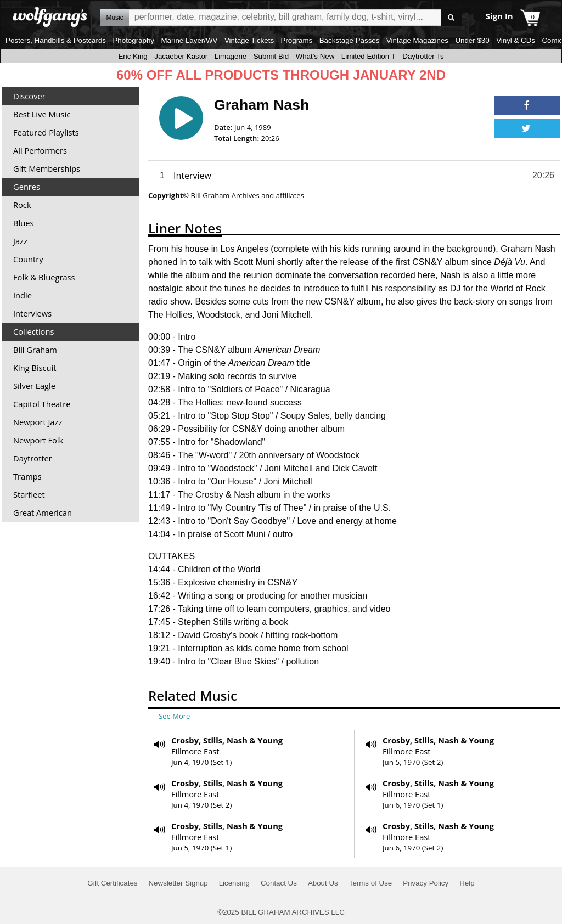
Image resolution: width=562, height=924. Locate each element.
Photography (133, 40)
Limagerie (231, 56)
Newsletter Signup (178, 883)
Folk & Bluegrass (44, 277)
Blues (23, 223)
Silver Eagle (34, 386)
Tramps (27, 476)
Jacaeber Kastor (181, 56)
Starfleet (29, 494)
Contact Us (279, 883)
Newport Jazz (38, 422)
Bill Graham (35, 350)
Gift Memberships (47, 168)
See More (174, 716)
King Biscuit (35, 368)
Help (467, 883)
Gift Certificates (112, 883)
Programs (297, 40)
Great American (43, 512)
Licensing (234, 883)
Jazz (20, 241)
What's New (315, 56)
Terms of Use (371, 883)
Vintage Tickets (249, 40)
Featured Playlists (46, 132)
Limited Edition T (369, 56)
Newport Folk (38, 440)
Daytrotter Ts (423, 56)
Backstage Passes (350, 40)
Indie (23, 295)
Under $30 (472, 40)
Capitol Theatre (42, 404)
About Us (323, 883)
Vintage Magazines (417, 40)
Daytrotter (33, 458)
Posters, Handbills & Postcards (56, 40)
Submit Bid (271, 56)
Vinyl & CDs (516, 40)
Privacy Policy (426, 883)
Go (451, 18)
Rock (22, 205)
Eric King (133, 56)
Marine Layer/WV (189, 40)
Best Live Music (42, 114)
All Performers (40, 150)
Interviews (32, 313)
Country (28, 259)
